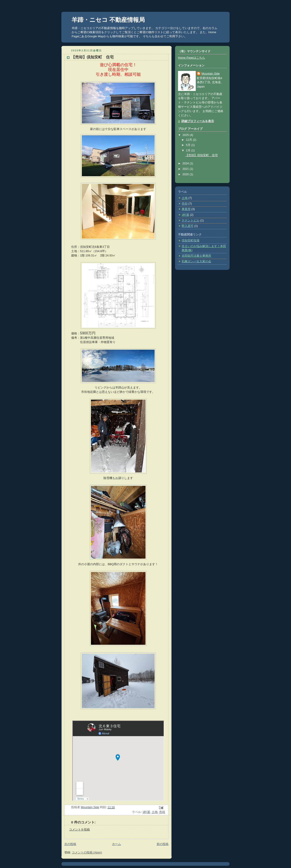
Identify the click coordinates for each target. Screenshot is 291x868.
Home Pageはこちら (192, 58)
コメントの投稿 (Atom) (87, 853)
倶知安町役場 (191, 241)
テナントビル (191, 221)
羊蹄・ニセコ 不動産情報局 (108, 20)
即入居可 (188, 226)
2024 (186, 163)
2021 (186, 169)
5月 (189, 145)
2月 (189, 151)
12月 (189, 140)
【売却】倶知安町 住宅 (202, 155)
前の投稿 (163, 844)
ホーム (117, 844)
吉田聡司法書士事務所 (196, 256)
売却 (162, 812)
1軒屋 (146, 812)
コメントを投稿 (79, 830)
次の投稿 (70, 844)
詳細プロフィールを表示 (198, 121)
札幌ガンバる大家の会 (196, 261)
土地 (155, 812)
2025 (186, 135)
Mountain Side (211, 74)
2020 (186, 174)
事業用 (186, 209)
